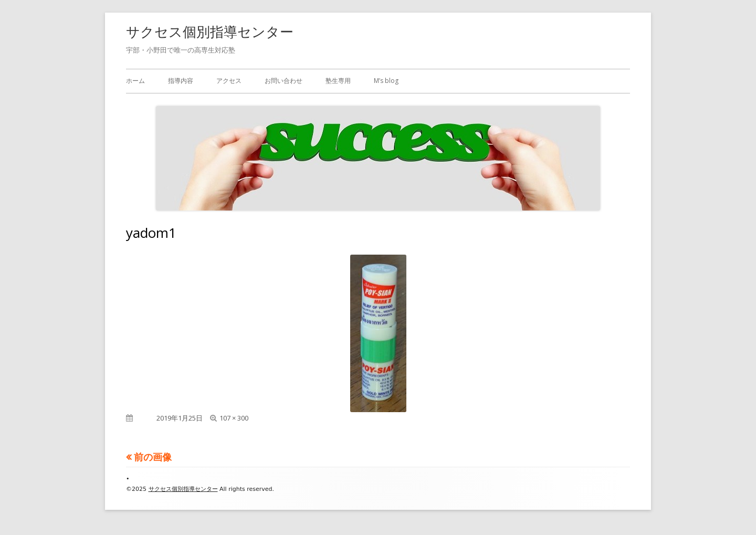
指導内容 (181, 81)
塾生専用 (338, 81)
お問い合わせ (283, 81)
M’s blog (386, 81)
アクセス (229, 81)
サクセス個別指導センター (210, 32)
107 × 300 (234, 418)
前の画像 (153, 457)
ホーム (135, 81)
